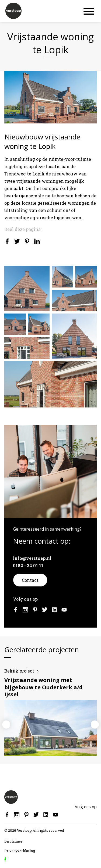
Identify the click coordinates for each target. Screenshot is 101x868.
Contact (30, 580)
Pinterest (35, 610)
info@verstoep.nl (32, 558)
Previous (6, 725)
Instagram (25, 610)
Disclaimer (13, 841)
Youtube (64, 610)
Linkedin (54, 610)
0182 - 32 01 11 (28, 565)
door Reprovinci (5, 860)
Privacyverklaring (20, 851)
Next (95, 725)
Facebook (16, 610)
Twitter (45, 610)
